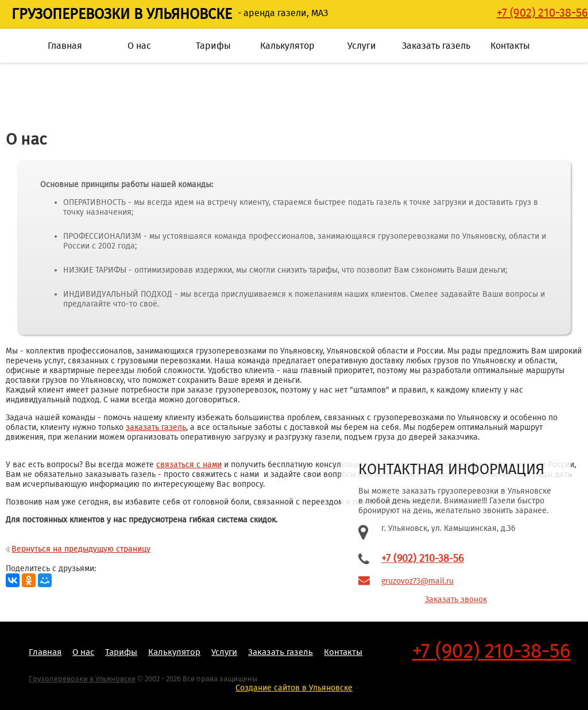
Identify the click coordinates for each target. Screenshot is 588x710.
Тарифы (213, 46)
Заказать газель (436, 46)
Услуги (362, 46)
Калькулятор (287, 46)
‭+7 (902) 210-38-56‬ (542, 13)
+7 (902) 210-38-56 (423, 558)
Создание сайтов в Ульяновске (294, 688)
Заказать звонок (456, 600)
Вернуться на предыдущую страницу (81, 549)
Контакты (510, 46)
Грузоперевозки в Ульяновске (122, 14)
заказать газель (156, 427)
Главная (65, 46)
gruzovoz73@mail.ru (417, 581)
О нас (139, 46)
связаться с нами (189, 465)
